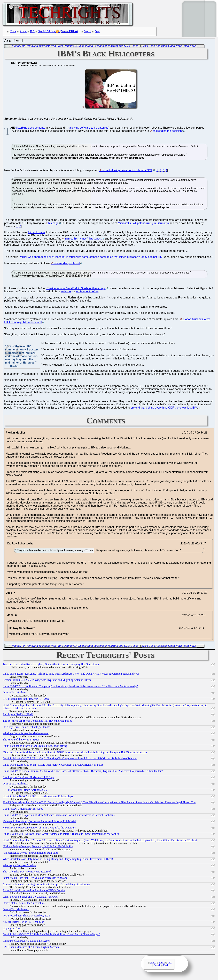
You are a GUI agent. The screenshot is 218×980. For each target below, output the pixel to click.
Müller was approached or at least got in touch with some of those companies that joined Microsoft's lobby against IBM (91, 258)
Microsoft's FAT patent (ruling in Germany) (143, 224)
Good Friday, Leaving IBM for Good (23, 810)
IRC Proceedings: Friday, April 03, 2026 (25, 791)
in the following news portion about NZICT (127, 171)
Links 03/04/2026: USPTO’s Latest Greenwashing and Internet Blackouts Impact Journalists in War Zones (61, 835)
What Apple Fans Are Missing (19, 866)
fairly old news (37, 233)
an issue (66, 292)
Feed (97, 31)
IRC (32, 31)
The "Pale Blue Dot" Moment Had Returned (27, 872)
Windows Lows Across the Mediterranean (26, 734)
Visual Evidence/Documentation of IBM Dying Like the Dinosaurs (39, 828)
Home (13, 31)
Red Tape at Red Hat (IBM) (18, 715)
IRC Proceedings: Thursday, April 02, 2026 (26, 916)
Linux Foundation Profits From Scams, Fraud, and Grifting (35, 747)
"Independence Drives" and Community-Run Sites (30, 854)
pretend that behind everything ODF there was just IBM (164, 408)
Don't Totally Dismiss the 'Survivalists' (24, 904)
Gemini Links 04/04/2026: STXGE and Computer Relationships (38, 797)
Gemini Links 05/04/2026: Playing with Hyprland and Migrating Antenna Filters (47, 681)
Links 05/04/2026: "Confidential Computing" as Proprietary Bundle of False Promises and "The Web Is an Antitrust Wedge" (71, 687)
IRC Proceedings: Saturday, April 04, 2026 (26, 700)
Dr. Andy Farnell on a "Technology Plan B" (26, 728)
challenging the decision (167, 132)
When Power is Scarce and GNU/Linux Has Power (31, 898)
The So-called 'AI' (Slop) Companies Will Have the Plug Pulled (37, 722)
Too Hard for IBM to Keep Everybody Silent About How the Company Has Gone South (51, 665)
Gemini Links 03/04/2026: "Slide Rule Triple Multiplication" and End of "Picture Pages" (51, 935)
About (23, 31)
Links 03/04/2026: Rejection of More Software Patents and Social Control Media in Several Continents (59, 816)
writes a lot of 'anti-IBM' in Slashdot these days (77, 289)
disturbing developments (30, 129)
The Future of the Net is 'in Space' (21, 740)
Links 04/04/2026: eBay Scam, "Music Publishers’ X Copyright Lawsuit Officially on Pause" (54, 766)
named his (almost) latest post (83, 239)
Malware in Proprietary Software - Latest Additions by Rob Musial (39, 822)
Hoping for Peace (12, 929)
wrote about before (87, 292)
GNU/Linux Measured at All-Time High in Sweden (31, 948)
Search (88, 31)
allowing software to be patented (89, 129)
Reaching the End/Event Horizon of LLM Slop (28, 778)
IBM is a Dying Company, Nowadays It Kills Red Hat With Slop (38, 847)
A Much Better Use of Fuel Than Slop (24, 923)
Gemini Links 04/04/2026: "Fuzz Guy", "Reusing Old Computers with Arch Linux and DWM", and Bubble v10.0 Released (70, 759)
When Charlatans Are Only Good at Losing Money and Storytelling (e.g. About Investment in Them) (58, 860)
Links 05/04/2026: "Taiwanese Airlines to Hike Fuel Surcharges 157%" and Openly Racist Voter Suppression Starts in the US (71, 674)
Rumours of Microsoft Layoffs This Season (26, 942)
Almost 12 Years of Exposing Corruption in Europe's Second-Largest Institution (46, 885)
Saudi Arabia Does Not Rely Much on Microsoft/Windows (35, 879)
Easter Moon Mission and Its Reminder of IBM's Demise (34, 891)
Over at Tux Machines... (16, 693)
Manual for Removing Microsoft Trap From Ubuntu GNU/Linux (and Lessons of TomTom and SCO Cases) (76, 47)
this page (53, 224)
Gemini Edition (46, 31)
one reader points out (67, 264)
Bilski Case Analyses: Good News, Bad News (169, 47)
